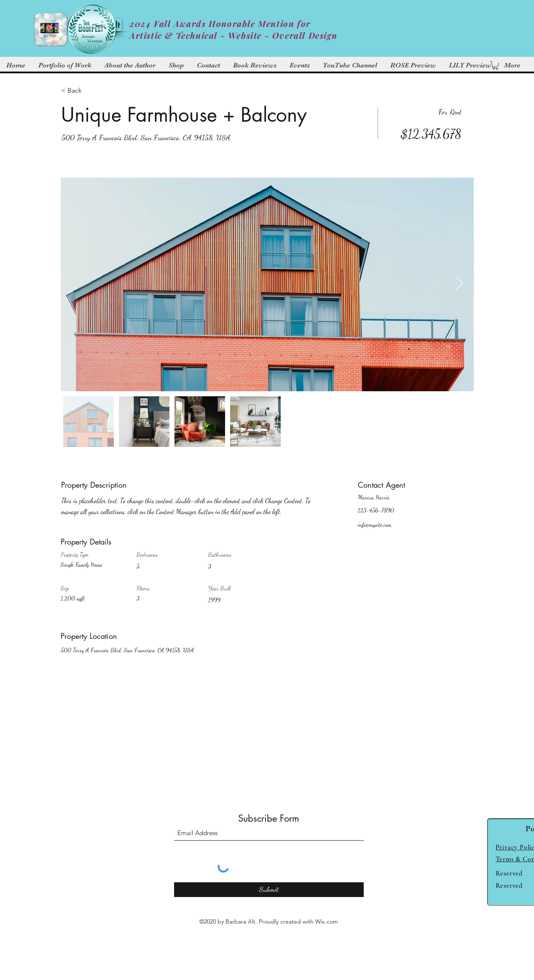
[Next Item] (459, 284)
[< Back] (91, 91)
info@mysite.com (375, 525)
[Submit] (269, 890)
